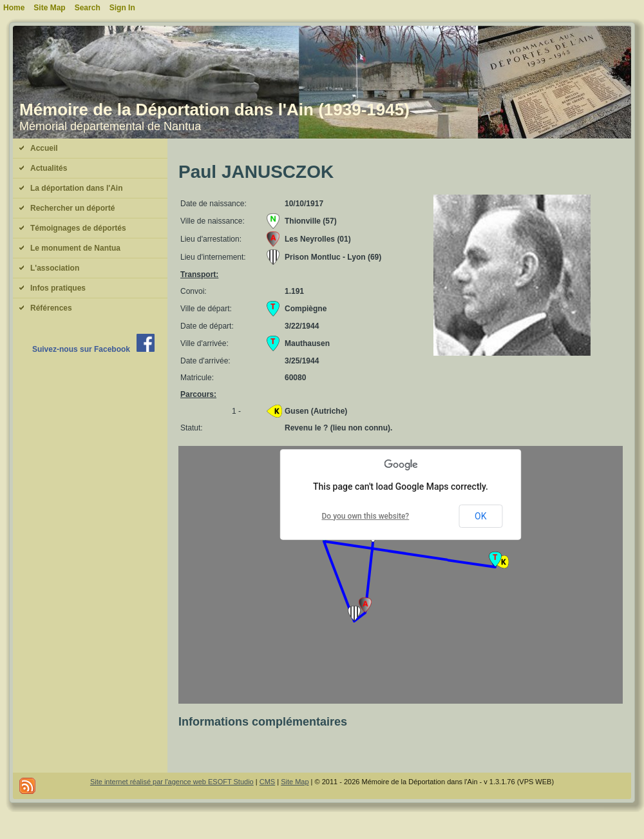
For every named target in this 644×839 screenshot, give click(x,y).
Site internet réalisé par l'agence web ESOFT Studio (172, 782)
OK (480, 516)
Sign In (122, 8)
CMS (267, 782)
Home (14, 8)
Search (88, 8)
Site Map (295, 782)
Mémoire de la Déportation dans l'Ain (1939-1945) (214, 110)
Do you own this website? (366, 516)
